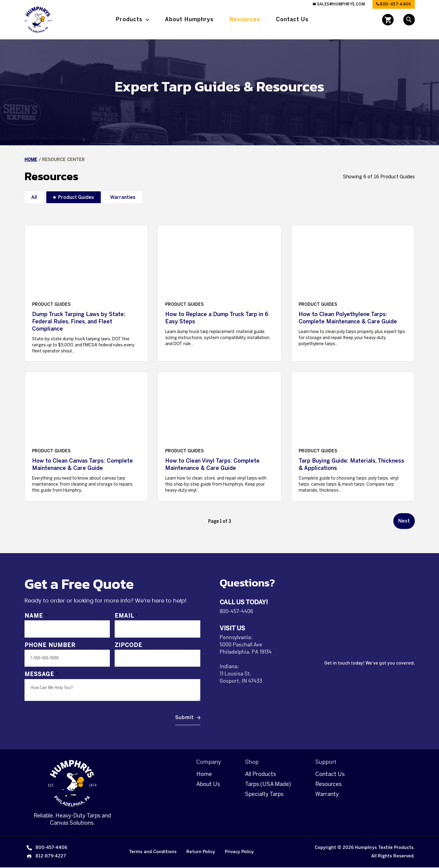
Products (129, 19)
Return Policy (201, 852)
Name (36, 616)
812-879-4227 (46, 857)
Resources (245, 19)
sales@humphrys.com (339, 4)
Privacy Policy (239, 852)
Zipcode (128, 646)
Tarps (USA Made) (268, 785)
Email (127, 616)
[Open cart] (388, 20)
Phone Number (50, 646)
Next (404, 521)
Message (42, 675)
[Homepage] (72, 784)
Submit (185, 718)
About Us (208, 785)
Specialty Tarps (264, 795)
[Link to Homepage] (38, 20)
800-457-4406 (394, 4)
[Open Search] (409, 20)
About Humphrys (189, 19)
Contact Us (292, 19)
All (35, 197)
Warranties (127, 197)
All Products (260, 775)
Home (31, 160)
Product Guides (78, 197)
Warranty (327, 795)
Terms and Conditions (153, 852)
